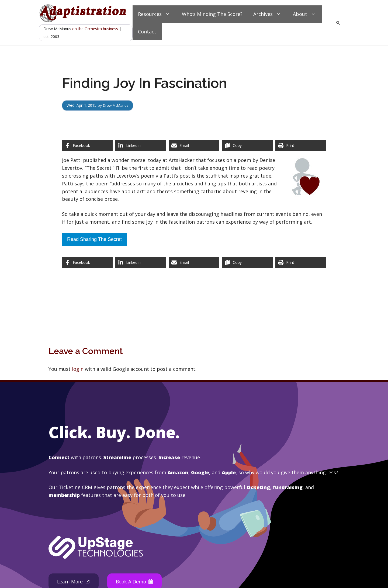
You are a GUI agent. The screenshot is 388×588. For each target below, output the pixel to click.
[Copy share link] (247, 146)
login (78, 369)
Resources (155, 14)
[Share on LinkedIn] (141, 146)
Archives (268, 14)
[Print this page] (301, 146)
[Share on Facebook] (87, 146)
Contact (147, 32)
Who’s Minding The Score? (212, 14)
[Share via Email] (194, 146)
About (305, 14)
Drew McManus (117, 105)
